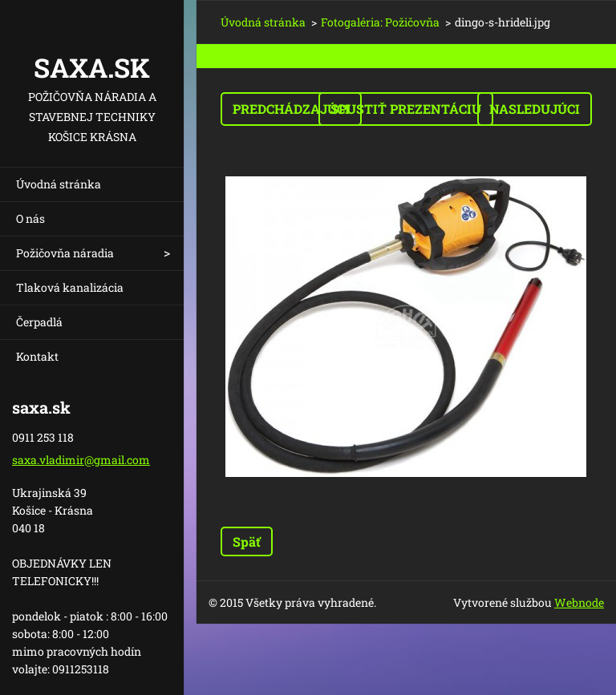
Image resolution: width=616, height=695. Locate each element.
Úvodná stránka (59, 184)
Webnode (579, 602)
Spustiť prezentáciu (406, 109)
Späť (247, 541)
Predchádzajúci (291, 109)
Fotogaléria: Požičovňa (380, 22)
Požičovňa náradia (65, 253)
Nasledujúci (535, 109)
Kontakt (37, 356)
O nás (30, 218)
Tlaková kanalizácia (70, 287)
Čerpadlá (39, 322)
